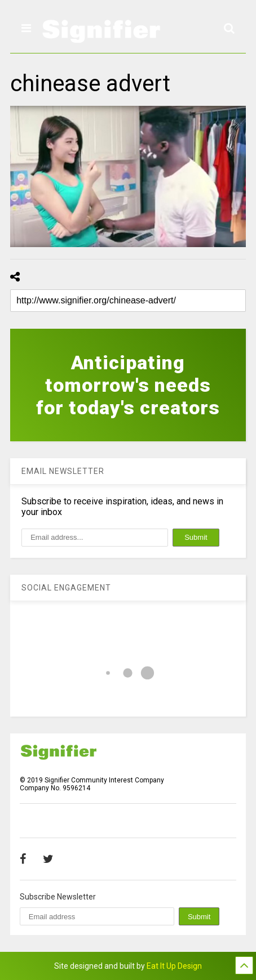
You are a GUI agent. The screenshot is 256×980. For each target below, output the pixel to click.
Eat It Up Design (174, 966)
